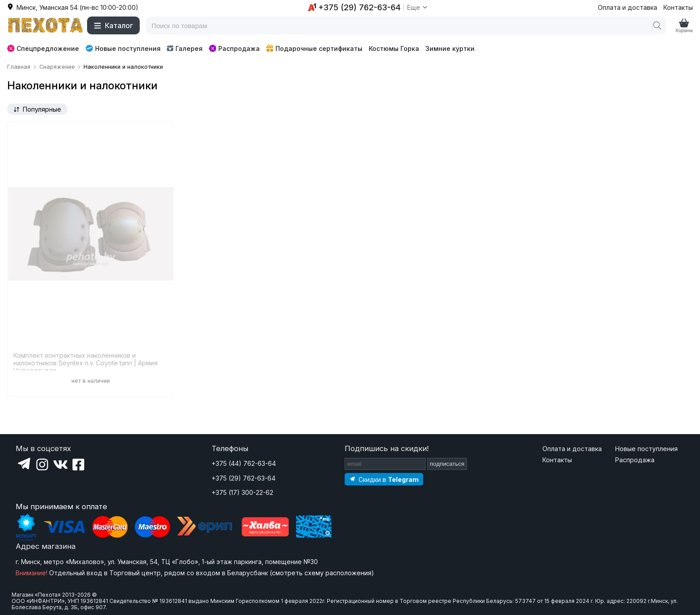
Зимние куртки (450, 48)
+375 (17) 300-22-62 (242, 492)
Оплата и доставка (627, 7)
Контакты (678, 7)
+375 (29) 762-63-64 (244, 478)
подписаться (447, 464)
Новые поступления (123, 48)
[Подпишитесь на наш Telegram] (384, 479)
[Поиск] (657, 25)
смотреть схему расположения (322, 573)
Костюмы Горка (394, 48)
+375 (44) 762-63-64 (244, 463)
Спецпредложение (43, 48)
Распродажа (234, 48)
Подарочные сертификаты (314, 48)
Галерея (185, 48)
